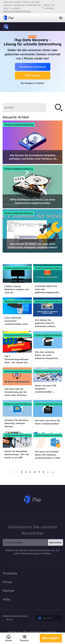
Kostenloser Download (33, 67)
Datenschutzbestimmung (17, 11)
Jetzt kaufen (32, 75)
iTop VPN (8, 18)
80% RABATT (51, 638)
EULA (10, 619)
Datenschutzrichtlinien (15, 616)
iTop (6, 27)
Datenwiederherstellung (19, 125)
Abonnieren (55, 542)
